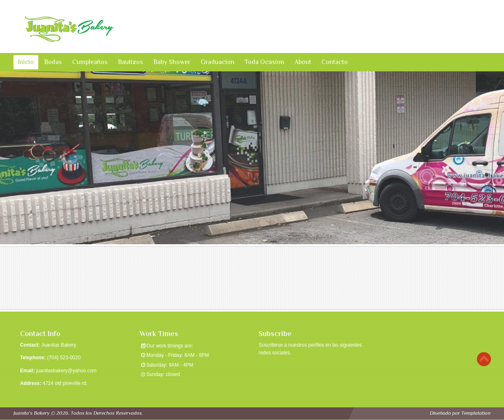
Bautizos (130, 62)
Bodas (53, 62)
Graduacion (218, 62)
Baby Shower (172, 62)
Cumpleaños (90, 62)
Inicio (26, 62)
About (303, 62)
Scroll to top (484, 359)
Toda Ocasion (264, 62)
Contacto (335, 62)
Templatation (476, 413)
